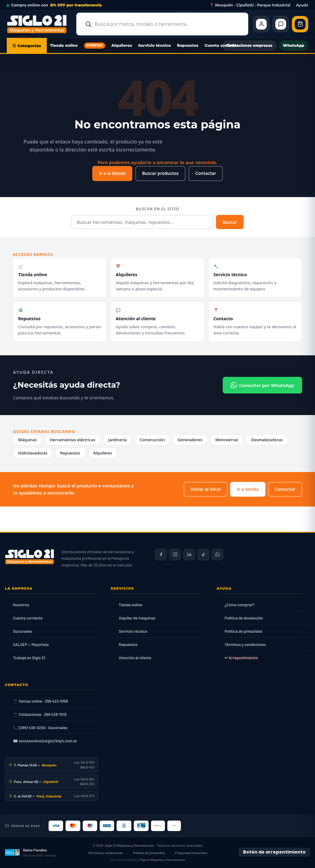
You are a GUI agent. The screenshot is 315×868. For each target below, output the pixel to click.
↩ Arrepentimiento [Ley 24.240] (241, 658)
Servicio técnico (154, 45)
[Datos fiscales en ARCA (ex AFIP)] (31, 852)
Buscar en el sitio (157, 209)
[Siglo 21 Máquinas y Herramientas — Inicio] (30, 557)
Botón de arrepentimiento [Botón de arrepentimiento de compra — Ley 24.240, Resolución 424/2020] (274, 852)
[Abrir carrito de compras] (300, 24)
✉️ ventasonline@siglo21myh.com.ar (45, 741)
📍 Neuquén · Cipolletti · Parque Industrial (250, 5)
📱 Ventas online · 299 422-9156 (40, 701)
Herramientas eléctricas (73, 440)
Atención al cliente (135, 658)
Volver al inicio (206, 489)
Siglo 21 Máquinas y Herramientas (130, 845)
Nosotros (21, 605)
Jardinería (118, 440)
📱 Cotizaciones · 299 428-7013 (40, 714)
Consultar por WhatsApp (262, 385)
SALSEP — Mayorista (31, 644)
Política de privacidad (243, 631)
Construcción (152, 440)
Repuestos (188, 45)
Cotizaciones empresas (249, 45)
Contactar (206, 173)
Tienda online (64, 45)
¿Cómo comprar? (239, 605)
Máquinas (28, 440)
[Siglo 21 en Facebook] (161, 555)
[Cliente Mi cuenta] (261, 24)
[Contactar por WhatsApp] (217, 555)
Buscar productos (160, 173)
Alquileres (122, 45)
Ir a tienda (248, 489)
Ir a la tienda (112, 173)
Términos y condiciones (245, 644)
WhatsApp (294, 45)
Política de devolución (244, 618)
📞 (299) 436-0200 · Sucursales (40, 728)
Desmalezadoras (267, 440)
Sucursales (23, 631)
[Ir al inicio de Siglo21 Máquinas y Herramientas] (39, 24)
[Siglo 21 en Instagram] (175, 555)
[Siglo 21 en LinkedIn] (189, 555)
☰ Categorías (27, 46)
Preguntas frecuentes (191, 853)
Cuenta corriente (222, 45)
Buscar (230, 222)
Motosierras (227, 440)
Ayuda (302, 5)
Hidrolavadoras (33, 453)
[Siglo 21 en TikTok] (203, 555)
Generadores (190, 440)
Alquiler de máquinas (137, 618)
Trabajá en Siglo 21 (29, 658)
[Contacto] (281, 24)
